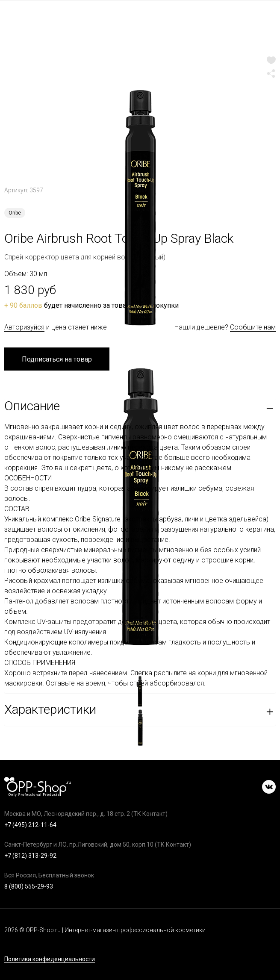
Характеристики (50, 709)
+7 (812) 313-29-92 (30, 856)
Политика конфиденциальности (50, 959)
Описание (32, 406)
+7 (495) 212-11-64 (30, 825)
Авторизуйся (24, 327)
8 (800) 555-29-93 (29, 886)
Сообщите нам (253, 327)
